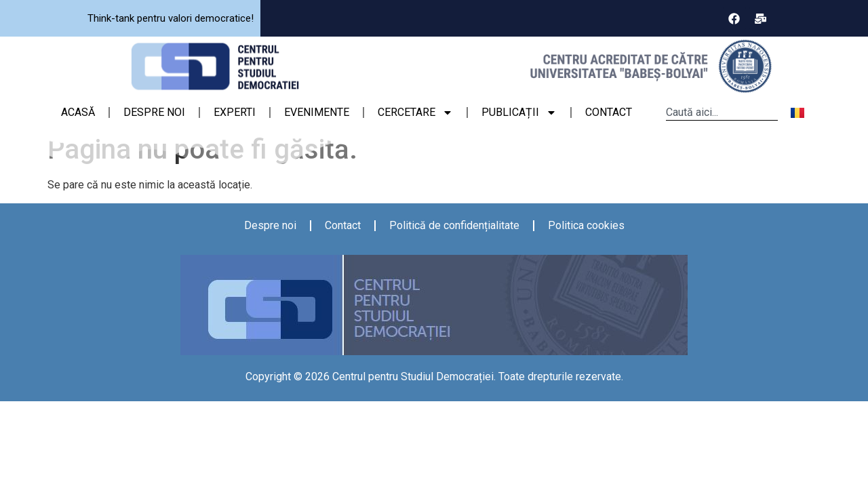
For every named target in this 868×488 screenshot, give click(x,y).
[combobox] (722, 113)
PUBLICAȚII (519, 113)
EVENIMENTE (317, 112)
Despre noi (270, 225)
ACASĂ (78, 112)
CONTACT (609, 112)
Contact (343, 225)
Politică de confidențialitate (454, 225)
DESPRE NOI (154, 112)
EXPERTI (235, 112)
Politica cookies (586, 225)
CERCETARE (415, 113)
